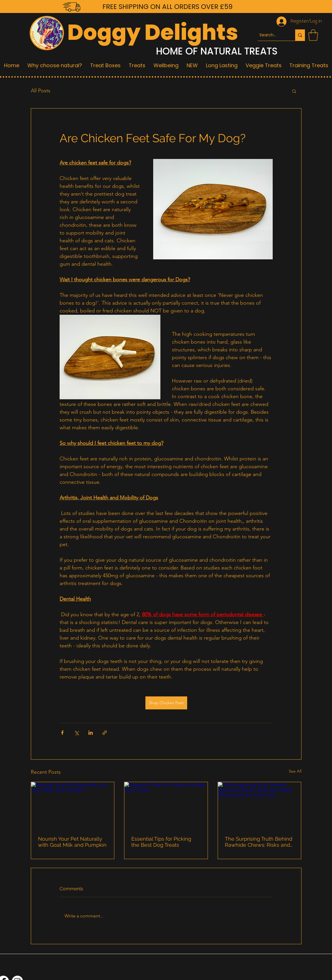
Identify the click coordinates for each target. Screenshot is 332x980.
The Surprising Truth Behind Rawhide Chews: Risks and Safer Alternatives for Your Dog (259, 842)
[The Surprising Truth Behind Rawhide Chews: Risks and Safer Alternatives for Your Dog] (260, 805)
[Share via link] (105, 733)
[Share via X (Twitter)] (76, 733)
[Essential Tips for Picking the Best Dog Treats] (166, 805)
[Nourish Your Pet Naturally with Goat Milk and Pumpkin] (73, 805)
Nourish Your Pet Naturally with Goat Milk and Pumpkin (72, 842)
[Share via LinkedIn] (91, 733)
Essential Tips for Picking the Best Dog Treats (161, 842)
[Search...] (271, 35)
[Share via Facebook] (62, 733)
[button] (313, 35)
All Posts (41, 91)
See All (295, 771)
